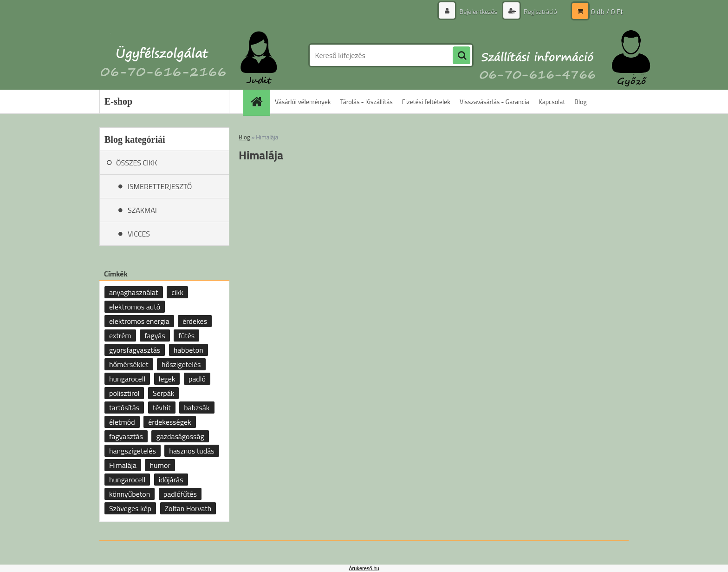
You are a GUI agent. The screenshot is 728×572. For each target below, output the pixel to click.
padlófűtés (180, 494)
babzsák (197, 408)
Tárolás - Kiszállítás (367, 102)
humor (160, 465)
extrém (120, 335)
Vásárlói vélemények (303, 102)
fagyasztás (126, 436)
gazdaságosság (180, 436)
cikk (177, 292)
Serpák (163, 393)
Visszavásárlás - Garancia (494, 102)
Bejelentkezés (478, 11)
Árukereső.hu (364, 568)
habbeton (188, 350)
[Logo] (163, 55)
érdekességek (169, 422)
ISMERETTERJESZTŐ (160, 186)
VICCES (139, 234)
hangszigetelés (133, 451)
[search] (461, 56)
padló (197, 379)
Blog (580, 102)
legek (167, 379)
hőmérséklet (129, 364)
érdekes (195, 321)
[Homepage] (260, 102)
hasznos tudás (192, 451)
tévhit (162, 408)
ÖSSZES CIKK (136, 163)
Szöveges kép (130, 508)
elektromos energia (139, 321)
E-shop (118, 101)
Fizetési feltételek (426, 102)
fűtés (186, 335)
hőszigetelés (181, 364)
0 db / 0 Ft (607, 12)
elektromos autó (135, 307)
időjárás (171, 480)
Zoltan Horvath (188, 508)
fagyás (155, 335)
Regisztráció (540, 11)
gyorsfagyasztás (135, 350)
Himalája (123, 465)
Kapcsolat (552, 102)
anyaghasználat (134, 292)
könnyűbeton (130, 494)
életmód (122, 422)
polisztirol (124, 393)
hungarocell (127, 379)
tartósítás (124, 408)
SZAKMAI (142, 210)
